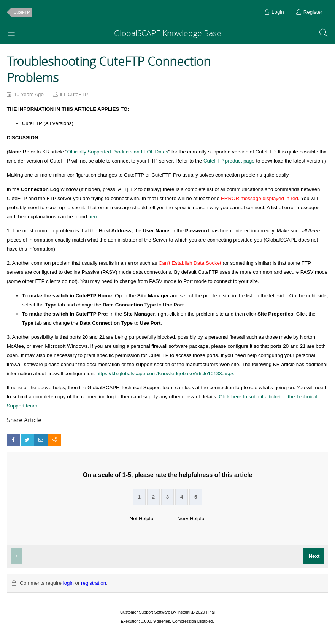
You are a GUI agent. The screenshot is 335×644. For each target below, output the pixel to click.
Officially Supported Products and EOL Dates (117, 152)
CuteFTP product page (229, 161)
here (94, 217)
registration (94, 583)
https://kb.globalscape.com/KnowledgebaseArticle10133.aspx (165, 373)
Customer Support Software (145, 612)
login (68, 583)
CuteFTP (22, 12)
